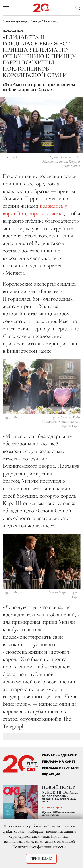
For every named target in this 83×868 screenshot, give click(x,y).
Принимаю (41, 859)
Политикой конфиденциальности (39, 847)
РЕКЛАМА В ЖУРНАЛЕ (60, 768)
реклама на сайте (59, 762)
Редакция (51, 774)
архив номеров (52, 807)
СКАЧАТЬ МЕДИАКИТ (59, 755)
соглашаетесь (51, 841)
